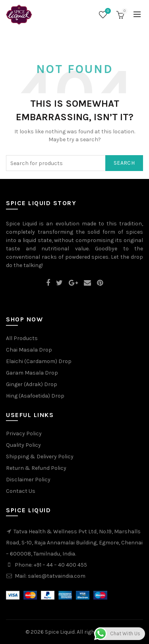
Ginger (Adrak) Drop (32, 384)
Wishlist (107, 11)
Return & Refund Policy (36, 468)
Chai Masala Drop (29, 350)
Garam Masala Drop (32, 373)
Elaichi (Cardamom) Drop (39, 361)
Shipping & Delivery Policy (40, 457)
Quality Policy (23, 445)
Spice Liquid (60, 632)
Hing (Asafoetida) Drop (35, 396)
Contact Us (21, 491)
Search (124, 163)
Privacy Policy (24, 433)
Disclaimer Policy (28, 480)
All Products (22, 338)
